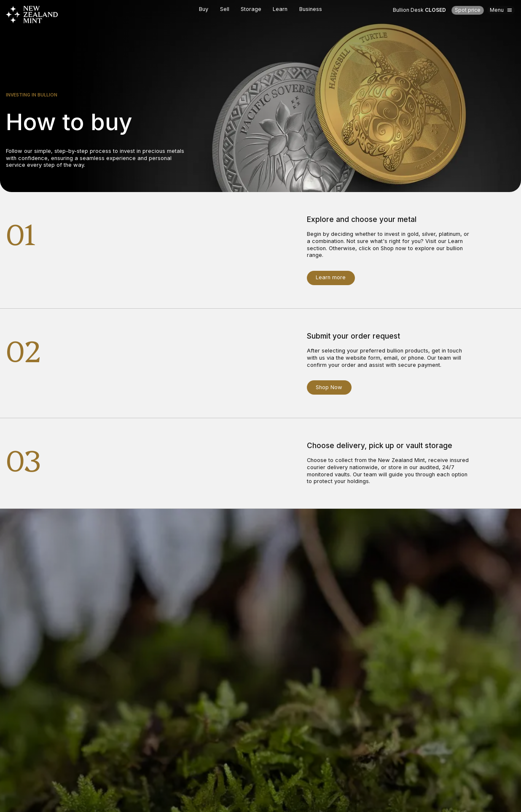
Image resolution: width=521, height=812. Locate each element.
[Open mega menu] (501, 10)
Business (311, 9)
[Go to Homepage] (32, 15)
